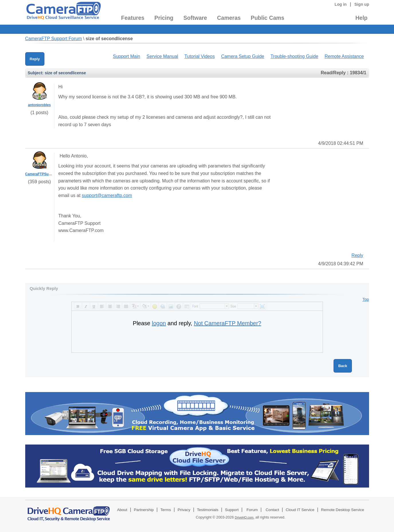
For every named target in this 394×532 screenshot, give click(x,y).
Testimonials (208, 510)
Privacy (184, 510)
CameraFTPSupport (41, 174)
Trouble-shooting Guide (294, 56)
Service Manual (162, 56)
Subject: (36, 73)
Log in (341, 4)
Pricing (164, 18)
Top (366, 299)
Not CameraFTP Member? (227, 323)
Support (232, 510)
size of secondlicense (109, 39)
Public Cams (267, 18)
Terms (166, 510)
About (122, 510)
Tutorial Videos (200, 56)
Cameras (229, 18)
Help (361, 18)
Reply (35, 59)
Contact (272, 510)
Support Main (127, 56)
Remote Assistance (344, 56)
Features (133, 18)
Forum (252, 510)
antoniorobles (39, 105)
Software (195, 18)
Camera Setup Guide (243, 56)
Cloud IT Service (300, 510)
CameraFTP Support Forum (54, 39)
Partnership (144, 510)
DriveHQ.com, (244, 517)
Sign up (362, 4)
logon (159, 323)
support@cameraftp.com (107, 195)
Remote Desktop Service (342, 510)
